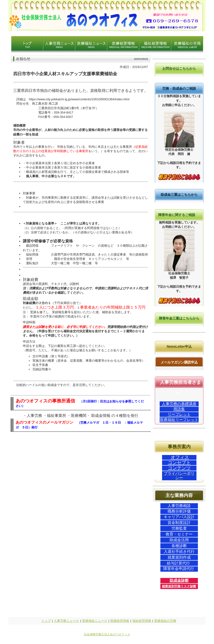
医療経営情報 (120, 621)
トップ (46, 621)
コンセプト (179, 463)
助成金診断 (179, 580)
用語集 (179, 409)
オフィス (180, 457)
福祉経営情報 (142, 621)
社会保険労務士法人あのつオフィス (107, 634)
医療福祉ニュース (95, 621)
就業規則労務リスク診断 (179, 586)
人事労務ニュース (66, 621)
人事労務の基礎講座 (179, 404)
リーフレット (179, 414)
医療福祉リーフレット (179, 420)
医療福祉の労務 (165, 621)
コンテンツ (179, 468)
